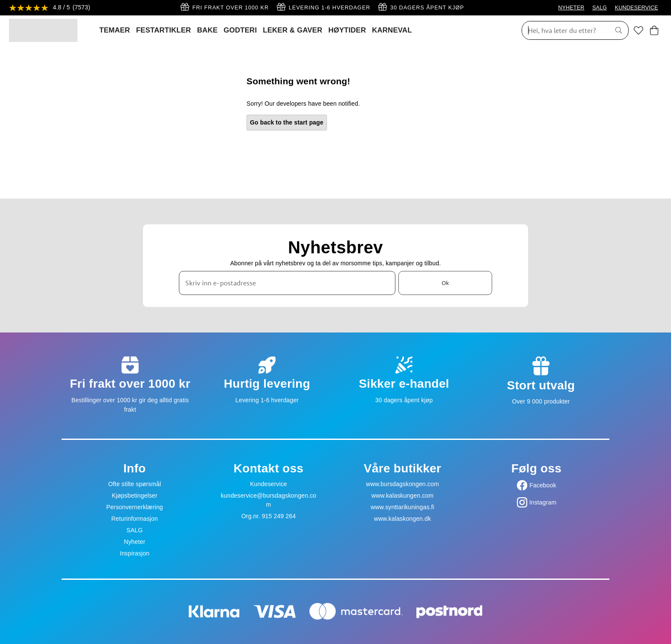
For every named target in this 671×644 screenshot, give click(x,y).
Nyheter (134, 542)
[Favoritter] (638, 30)
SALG (600, 8)
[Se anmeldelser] (50, 8)
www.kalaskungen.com (402, 496)
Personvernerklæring (135, 507)
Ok (445, 283)
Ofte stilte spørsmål (135, 484)
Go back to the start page (287, 122)
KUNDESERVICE (637, 8)
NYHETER (571, 8)
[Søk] (563, 30)
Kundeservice (269, 484)
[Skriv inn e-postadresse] (287, 283)
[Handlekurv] (654, 30)
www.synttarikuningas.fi (402, 507)
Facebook (543, 485)
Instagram (543, 502)
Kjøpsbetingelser (135, 496)
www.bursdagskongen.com (402, 484)
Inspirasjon (135, 553)
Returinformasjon (135, 519)
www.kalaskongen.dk (402, 519)
